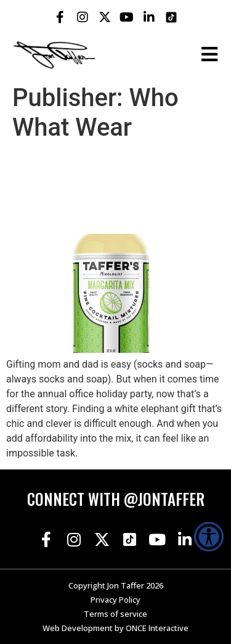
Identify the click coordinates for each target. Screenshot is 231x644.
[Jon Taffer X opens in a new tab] (105, 17)
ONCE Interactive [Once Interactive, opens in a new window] (157, 628)
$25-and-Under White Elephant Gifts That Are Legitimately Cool (108, 188)
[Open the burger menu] (209, 54)
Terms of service (115, 614)
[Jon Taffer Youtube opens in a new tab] (127, 17)
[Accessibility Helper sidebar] (209, 537)
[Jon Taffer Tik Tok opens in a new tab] (171, 17)
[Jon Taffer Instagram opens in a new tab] (83, 17)
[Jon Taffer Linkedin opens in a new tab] (149, 17)
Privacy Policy (115, 600)
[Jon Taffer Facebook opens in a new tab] (60, 17)
